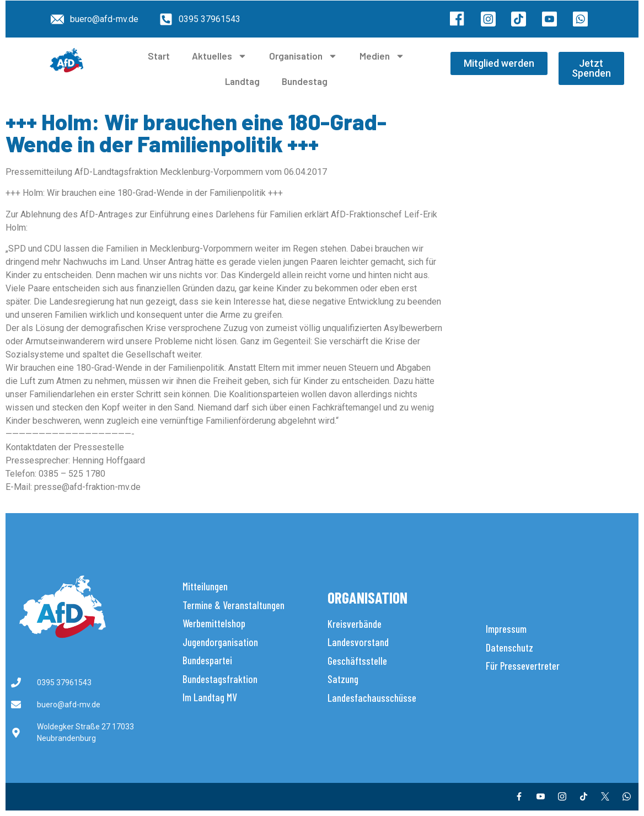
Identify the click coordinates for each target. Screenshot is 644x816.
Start (159, 56)
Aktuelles (219, 56)
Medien (382, 56)
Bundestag (305, 81)
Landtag (242, 81)
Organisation (303, 56)
